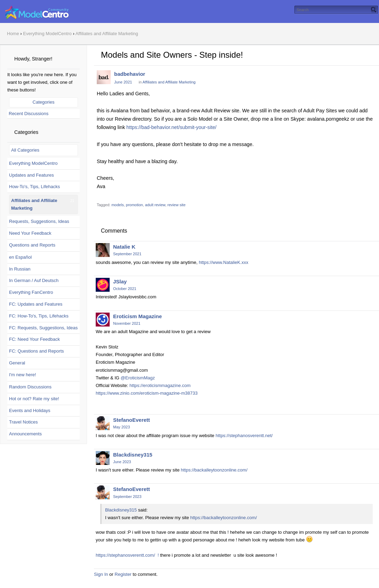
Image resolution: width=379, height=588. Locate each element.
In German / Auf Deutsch (34, 280)
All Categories (25, 150)
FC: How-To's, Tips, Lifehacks (39, 316)
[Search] (374, 10)
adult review (155, 205)
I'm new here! (23, 375)
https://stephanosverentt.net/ (244, 436)
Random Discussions (30, 387)
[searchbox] (336, 10)
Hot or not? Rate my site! (34, 399)
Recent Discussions (29, 114)
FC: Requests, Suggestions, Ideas (43, 328)
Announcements (25, 434)
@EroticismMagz (138, 378)
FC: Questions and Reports (37, 351)
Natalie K (124, 247)
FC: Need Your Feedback (34, 339)
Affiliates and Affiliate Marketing (169, 82)
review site (176, 205)
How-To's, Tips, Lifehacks (34, 187)
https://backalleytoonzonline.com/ (214, 470)
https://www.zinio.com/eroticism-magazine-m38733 (147, 393)
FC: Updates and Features (36, 304)
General (17, 363)
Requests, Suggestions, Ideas (39, 221)
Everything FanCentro (31, 292)
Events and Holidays (30, 410)
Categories (44, 102)
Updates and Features (31, 175)
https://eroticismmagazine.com (160, 385)
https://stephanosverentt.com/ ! (127, 555)
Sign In (101, 574)
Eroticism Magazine (137, 316)
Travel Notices (23, 422)
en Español (20, 257)
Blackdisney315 (133, 455)
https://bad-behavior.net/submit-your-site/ (171, 127)
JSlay (120, 281)
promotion (135, 205)
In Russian (20, 269)
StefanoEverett (132, 420)
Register (123, 574)
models (117, 205)
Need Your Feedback (30, 233)
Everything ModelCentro (33, 163)
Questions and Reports (32, 245)
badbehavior (130, 74)
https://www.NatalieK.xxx (223, 262)
